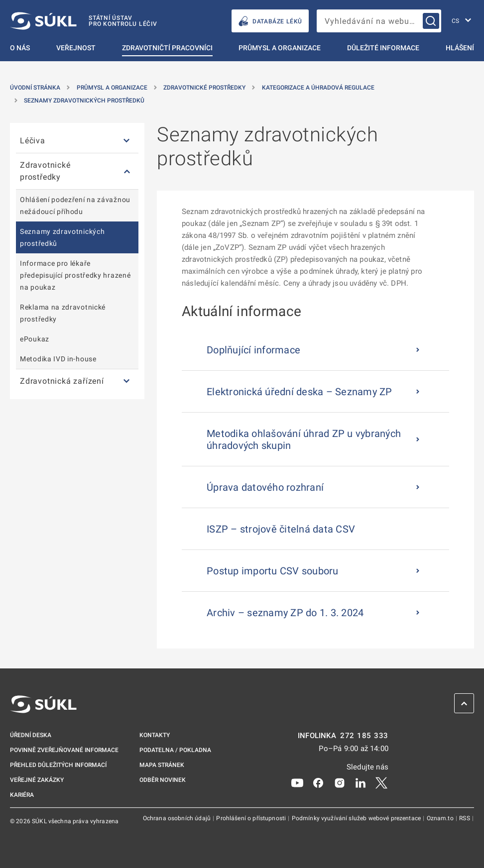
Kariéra (22, 795)
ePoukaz (35, 339)
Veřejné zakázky (37, 780)
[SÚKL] (84, 21)
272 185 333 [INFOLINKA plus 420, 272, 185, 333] (364, 736)
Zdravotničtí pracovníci (167, 48)
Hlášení (460, 48)
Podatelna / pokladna (175, 750)
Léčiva (33, 141)
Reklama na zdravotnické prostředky (63, 313)
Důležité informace (383, 48)
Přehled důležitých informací (58, 765)
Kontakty (155, 735)
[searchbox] (379, 21)
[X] (381, 782)
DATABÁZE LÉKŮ (270, 21)
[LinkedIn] (361, 782)
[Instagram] (340, 782)
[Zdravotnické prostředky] (126, 171)
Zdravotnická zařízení (62, 381)
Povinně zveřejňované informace (64, 750)
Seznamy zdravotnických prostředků (84, 101)
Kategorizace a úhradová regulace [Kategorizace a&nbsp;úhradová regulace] (318, 88)
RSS (465, 818)
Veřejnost (76, 48)
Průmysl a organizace (280, 48)
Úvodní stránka (35, 88)
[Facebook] (318, 782)
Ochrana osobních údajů (178, 818)
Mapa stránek (162, 765)
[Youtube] (297, 782)
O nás (20, 48)
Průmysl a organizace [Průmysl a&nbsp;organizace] (112, 88)
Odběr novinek (163, 780)
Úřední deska (31, 735)
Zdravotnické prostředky (204, 88)
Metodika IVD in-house (58, 359)
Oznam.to (441, 818)
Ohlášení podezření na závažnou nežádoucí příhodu (75, 206)
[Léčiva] (126, 141)
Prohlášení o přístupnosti (252, 818)
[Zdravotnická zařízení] (126, 381)
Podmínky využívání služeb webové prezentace (357, 818)
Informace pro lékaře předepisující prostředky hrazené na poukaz (75, 275)
